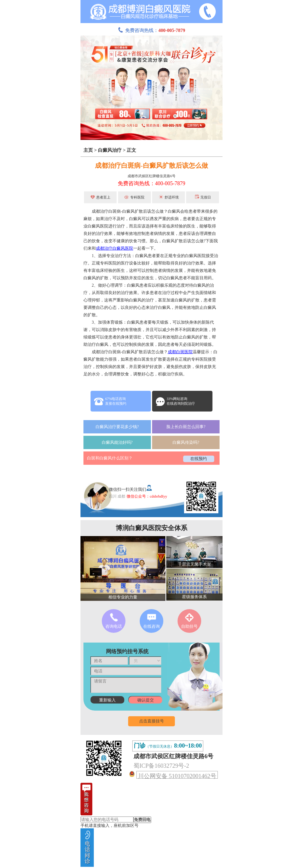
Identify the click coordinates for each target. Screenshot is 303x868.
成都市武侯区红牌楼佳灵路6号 (151, 176)
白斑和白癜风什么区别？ (110, 458)
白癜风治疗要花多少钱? (117, 427)
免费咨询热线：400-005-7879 (151, 183)
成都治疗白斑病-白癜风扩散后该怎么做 (151, 166)
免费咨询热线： (151, 30)
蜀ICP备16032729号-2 (161, 766)
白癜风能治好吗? (117, 442)
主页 (88, 150)
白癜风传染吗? (186, 442)
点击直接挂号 (151, 721)
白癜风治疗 (110, 150)
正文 (131, 150)
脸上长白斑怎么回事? (186, 427)
